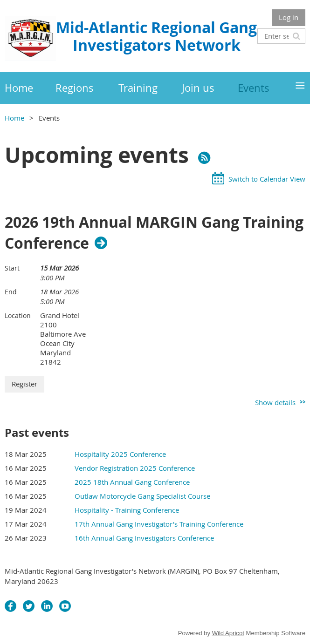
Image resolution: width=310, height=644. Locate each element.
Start (12, 268)
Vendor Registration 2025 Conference (135, 468)
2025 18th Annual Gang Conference (132, 482)
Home (14, 118)
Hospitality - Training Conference (127, 510)
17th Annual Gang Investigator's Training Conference (159, 524)
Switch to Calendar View (267, 179)
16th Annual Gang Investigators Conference (144, 538)
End (11, 292)
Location (18, 315)
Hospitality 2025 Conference (120, 454)
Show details (275, 402)
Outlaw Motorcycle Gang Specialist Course (142, 496)
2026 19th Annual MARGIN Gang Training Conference (154, 233)
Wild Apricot (228, 633)
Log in (289, 17)
